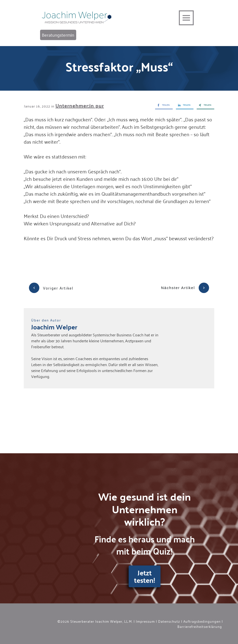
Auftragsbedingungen (202, 621)
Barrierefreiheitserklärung (199, 626)
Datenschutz (169, 621)
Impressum (145, 621)
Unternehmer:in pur (80, 105)
